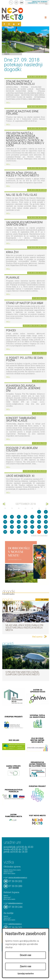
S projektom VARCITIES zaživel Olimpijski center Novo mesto (22, 673)
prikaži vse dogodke (39, 535)
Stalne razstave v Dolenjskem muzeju (20, 83)
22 (39, 527)
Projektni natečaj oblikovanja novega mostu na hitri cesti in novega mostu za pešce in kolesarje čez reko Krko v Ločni (25, 139)
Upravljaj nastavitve (26, 974)
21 (32, 527)
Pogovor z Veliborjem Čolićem (22, 449)
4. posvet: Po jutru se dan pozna (25, 359)
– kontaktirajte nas (38, 3)
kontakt (16, 2)
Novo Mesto (18, 14)
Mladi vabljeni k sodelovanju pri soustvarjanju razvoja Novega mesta (24, 628)
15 (39, 522)
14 (32, 522)
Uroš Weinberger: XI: (21, 476)
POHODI (11, 330)
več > (8, 102)
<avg (4, 504)
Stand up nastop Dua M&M (25, 303)
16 (46, 522)
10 (5, 522)
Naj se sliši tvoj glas (22, 195)
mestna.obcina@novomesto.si (18, 877)
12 (19, 522)
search (11, 2)
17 (5, 527)
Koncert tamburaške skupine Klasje (21, 419)
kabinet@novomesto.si (15, 903)
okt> (47, 504)
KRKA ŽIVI (12, 252)
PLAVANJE (13, 278)
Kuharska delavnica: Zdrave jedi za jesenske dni (23, 388)
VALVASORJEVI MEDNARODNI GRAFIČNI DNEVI (24, 224)
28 (32, 532)
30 (46, 532)
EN (22, 3)
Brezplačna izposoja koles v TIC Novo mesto (22, 174)
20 (25, 527)
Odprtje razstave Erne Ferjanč (22, 113)
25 (12, 532)
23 (46, 527)
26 (19, 532)
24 (5, 532)
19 (19, 527)
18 (12, 527)
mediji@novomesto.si (15, 924)
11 (12, 522)
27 (25, 532)
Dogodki (7, 54)
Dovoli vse (25, 955)
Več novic (37, 637)
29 (39, 532)
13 (25, 522)
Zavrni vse (25, 966)
